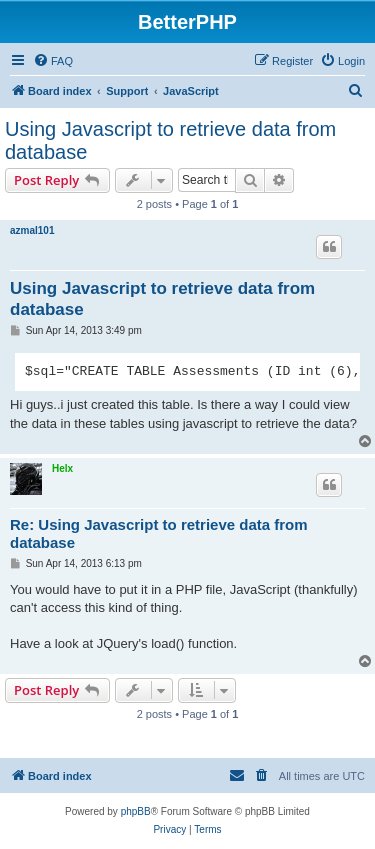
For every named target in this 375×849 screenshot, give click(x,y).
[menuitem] (53, 61)
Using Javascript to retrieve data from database (170, 140)
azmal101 (32, 230)
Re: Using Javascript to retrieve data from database (159, 534)
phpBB (136, 811)
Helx (62, 468)
